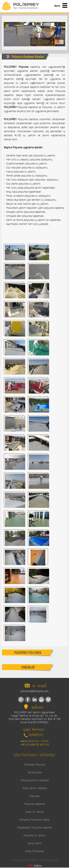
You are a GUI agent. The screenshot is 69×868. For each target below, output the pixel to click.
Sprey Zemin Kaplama (35, 788)
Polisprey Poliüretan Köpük (35, 820)
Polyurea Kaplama (34, 804)
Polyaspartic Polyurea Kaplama (34, 827)
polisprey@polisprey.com (34, 691)
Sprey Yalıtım (35, 843)
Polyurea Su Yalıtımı (34, 835)
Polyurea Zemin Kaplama (35, 780)
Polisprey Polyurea (34, 764)
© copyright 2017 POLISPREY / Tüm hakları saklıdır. (34, 860)
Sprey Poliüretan (35, 851)
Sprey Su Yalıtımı (34, 812)
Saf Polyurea (35, 772)
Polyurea (34, 796)
